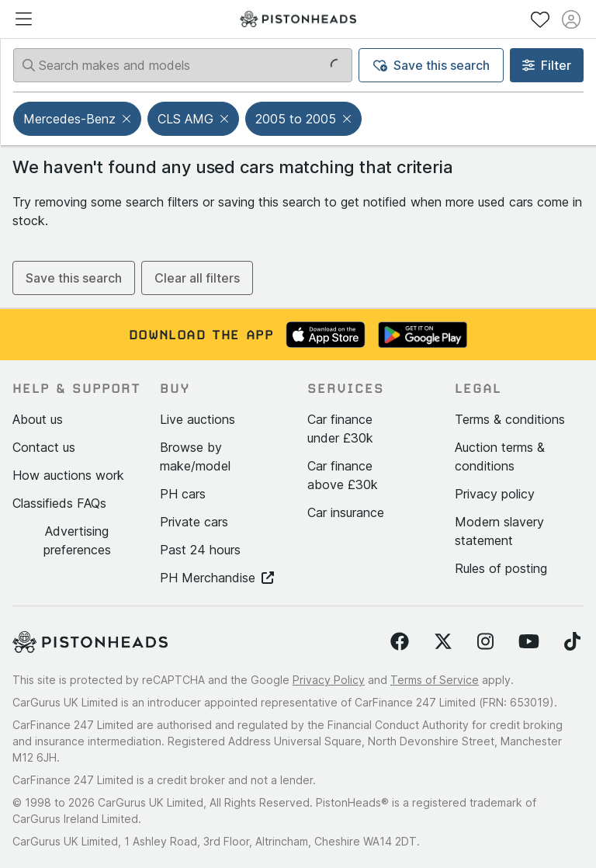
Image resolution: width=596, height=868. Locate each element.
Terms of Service (435, 680)
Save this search (431, 65)
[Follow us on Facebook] (400, 642)
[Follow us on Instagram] (485, 642)
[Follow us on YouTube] (529, 642)
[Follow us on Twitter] (443, 642)
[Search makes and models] (183, 65)
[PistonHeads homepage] (298, 19)
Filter (547, 65)
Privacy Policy (329, 680)
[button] (128, 119)
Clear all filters (197, 278)
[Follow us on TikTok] (572, 642)
